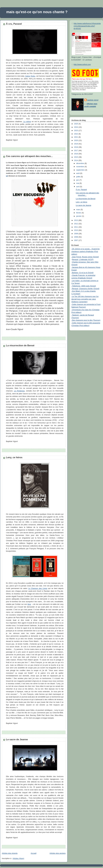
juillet (79, 177)
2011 (76, 227)
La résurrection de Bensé (20, 346)
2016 (76, 154)
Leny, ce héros (14, 457)
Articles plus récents (10, 853)
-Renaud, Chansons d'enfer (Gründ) (85, 289)
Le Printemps (19, 391)
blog (29, 604)
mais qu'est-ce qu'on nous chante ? (37, 12)
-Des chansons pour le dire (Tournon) (86, 320)
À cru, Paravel (14, 24)
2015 (76, 157)
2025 (76, 124)
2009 (76, 234)
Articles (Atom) (18, 858)
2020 (76, 140)
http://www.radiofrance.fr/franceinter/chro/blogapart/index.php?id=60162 (87, 26)
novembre (80, 167)
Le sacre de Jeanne (17, 739)
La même (27, 122)
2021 (76, 137)
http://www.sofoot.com (82, 64)
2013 (76, 220)
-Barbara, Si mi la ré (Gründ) (82, 273)
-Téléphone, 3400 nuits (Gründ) (84, 286)
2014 (76, 160)
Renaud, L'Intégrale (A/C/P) (83, 260)
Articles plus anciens (58, 853)
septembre (81, 170)
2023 (76, 131)
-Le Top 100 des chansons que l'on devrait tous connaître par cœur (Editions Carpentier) (85, 299)
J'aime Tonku (30, 76)
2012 (76, 224)
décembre (80, 163)
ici (7, 176)
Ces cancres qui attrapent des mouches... (29, 156)
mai (78, 183)
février (79, 213)
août (78, 173)
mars (79, 210)
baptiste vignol (93, 100)
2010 (76, 230)
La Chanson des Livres (38, 588)
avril (78, 187)
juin (78, 180)
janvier (79, 216)
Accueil (34, 853)
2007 (76, 240)
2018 (76, 147)
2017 (76, 151)
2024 (76, 127)
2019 (76, 144)
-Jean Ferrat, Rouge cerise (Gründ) (85, 257)
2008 (76, 237)
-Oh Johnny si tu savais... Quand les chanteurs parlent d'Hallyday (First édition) (86, 252)
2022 (76, 134)
